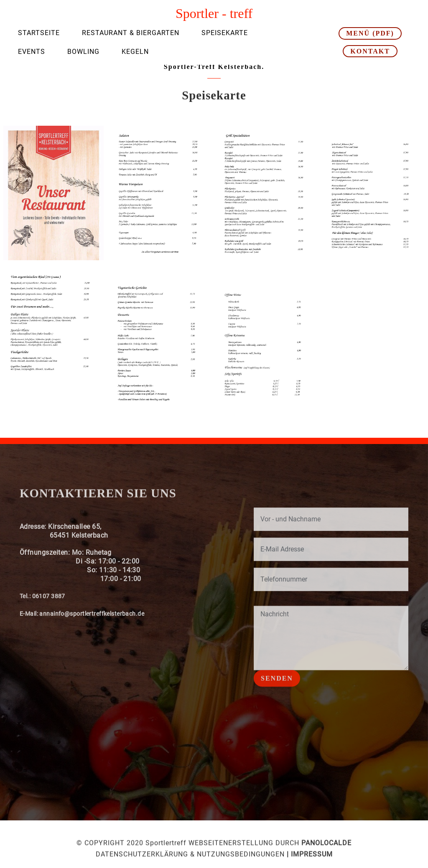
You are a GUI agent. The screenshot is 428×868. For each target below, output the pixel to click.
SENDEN (277, 685)
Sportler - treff (214, 13)
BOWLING (83, 52)
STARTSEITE (39, 33)
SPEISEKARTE (225, 33)
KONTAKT (370, 51)
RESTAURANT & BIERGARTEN (131, 33)
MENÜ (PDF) (370, 33)
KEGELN (135, 52)
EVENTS (32, 52)
